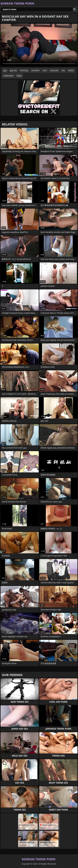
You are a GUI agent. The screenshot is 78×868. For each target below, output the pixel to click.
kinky (19, 76)
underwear (8, 76)
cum (45, 70)
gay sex (13, 70)
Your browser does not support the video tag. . (39, 45)
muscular (54, 70)
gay (5, 70)
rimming (24, 70)
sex (63, 70)
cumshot (35, 70)
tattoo (71, 70)
